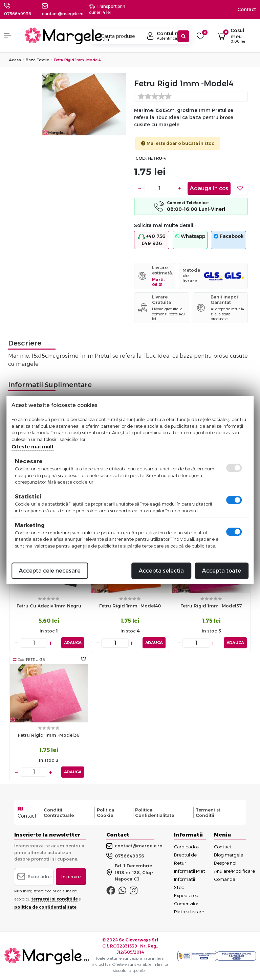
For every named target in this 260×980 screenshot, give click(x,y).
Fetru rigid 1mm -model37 (211, 606)
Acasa (15, 60)
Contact (247, 9)
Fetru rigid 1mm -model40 (130, 606)
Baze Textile (37, 60)
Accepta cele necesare (50, 571)
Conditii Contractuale (59, 812)
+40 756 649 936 (152, 240)
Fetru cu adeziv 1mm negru (49, 606)
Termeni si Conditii (208, 812)
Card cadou (187, 846)
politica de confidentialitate (45, 907)
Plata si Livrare (189, 911)
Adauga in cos (209, 188)
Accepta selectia (161, 571)
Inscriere (71, 876)
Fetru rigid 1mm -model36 (49, 735)
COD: (141, 158)
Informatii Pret (190, 871)
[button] (11, 36)
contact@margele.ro (134, 846)
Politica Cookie (105, 812)
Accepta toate (222, 571)
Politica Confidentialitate (155, 812)
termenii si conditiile (55, 899)
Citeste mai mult (33, 447)
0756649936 (18, 14)
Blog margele (229, 854)
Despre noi (225, 863)
